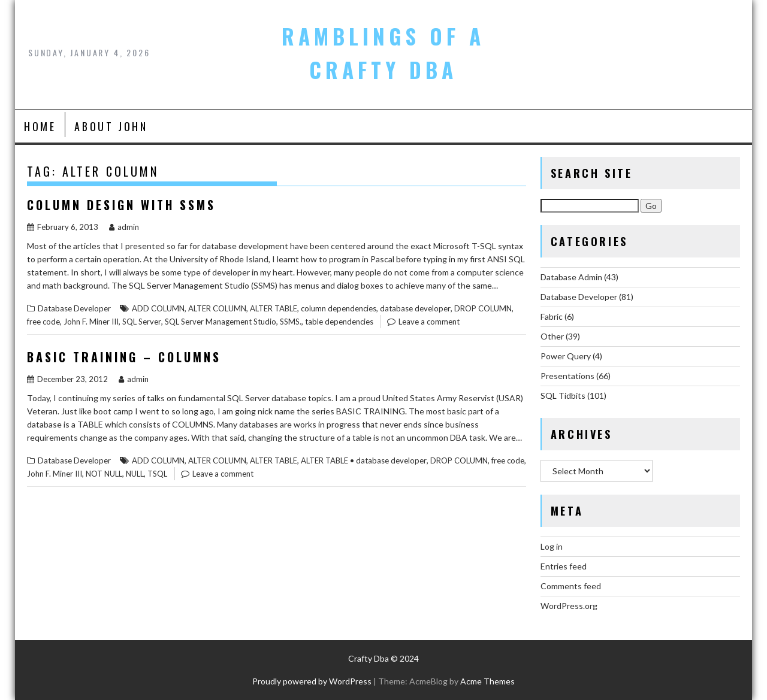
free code (43, 322)
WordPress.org (569, 606)
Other (552, 336)
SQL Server (142, 322)
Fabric (552, 316)
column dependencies (339, 308)
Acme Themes (487, 681)
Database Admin (571, 277)
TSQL (157, 474)
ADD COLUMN (158, 308)
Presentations (567, 376)
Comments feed (571, 586)
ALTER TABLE (274, 308)
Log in (552, 546)
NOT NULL (104, 474)
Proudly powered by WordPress (312, 681)
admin (124, 227)
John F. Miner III (91, 322)
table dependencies (339, 322)
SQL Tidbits (563, 396)
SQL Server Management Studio (221, 322)
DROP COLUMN (483, 308)
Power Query (566, 356)
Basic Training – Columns (124, 357)
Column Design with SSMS (121, 205)
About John (111, 126)
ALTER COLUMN (217, 308)
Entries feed (564, 566)
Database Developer (74, 308)
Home (40, 126)
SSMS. (291, 322)
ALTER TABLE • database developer (364, 460)
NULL (135, 474)
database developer (415, 308)
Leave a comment (429, 322)
